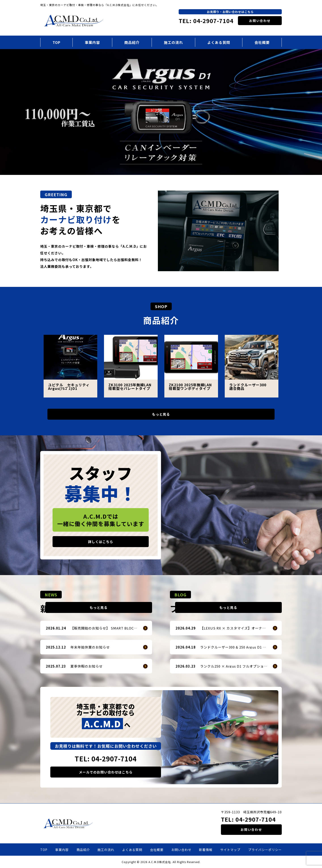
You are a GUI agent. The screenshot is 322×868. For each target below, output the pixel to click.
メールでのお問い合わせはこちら (106, 772)
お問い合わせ (260, 21)
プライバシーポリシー (265, 850)
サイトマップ (230, 850)
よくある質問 (219, 42)
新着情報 (206, 850)
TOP (56, 42)
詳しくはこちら (101, 542)
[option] (161, 112)
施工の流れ (173, 42)
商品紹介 (132, 42)
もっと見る (161, 414)
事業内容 (92, 42)
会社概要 (262, 42)
